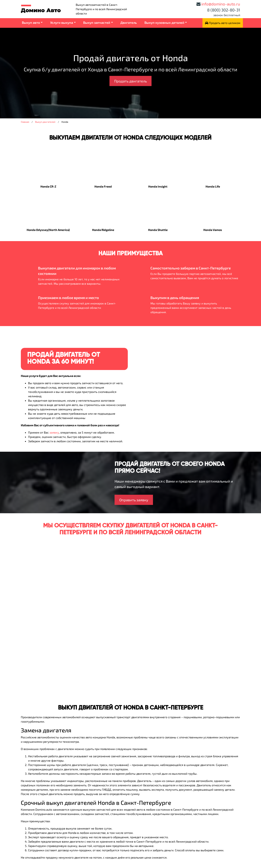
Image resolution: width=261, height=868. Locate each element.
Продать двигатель (130, 81)
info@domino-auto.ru (221, 4)
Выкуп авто (31, 23)
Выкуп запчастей (97, 23)
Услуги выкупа (62, 23)
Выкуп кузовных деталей (164, 23)
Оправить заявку (134, 500)
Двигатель (129, 23)
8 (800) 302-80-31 (224, 10)
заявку (54, 432)
